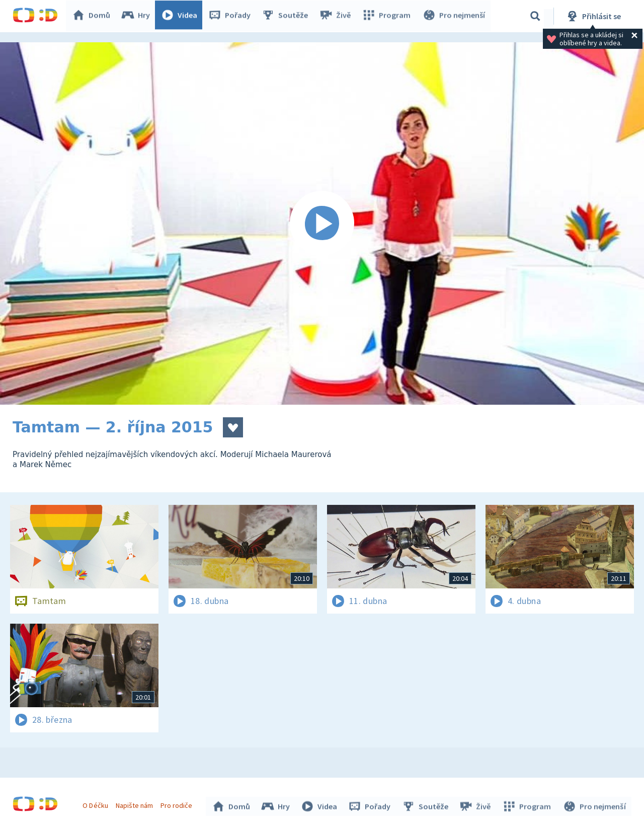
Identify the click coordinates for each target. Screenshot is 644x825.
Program (388, 16)
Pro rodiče (178, 804)
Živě (337, 16)
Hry (138, 16)
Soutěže (287, 16)
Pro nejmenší (454, 16)
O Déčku (97, 804)
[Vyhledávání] (535, 16)
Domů (94, 16)
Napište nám (135, 804)
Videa (182, 16)
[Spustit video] (322, 223)
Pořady (232, 16)
